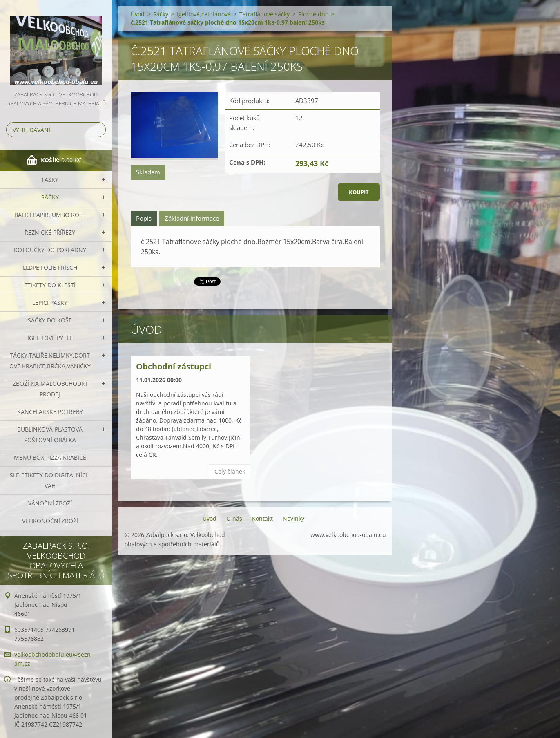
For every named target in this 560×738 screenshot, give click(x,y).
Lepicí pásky (50, 303)
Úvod (138, 14)
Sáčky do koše (50, 320)
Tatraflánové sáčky (264, 14)
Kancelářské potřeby (50, 412)
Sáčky (50, 197)
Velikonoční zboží (50, 521)
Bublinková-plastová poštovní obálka (50, 435)
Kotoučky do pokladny (50, 250)
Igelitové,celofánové (204, 14)
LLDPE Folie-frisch (50, 267)
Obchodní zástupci (174, 366)
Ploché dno (313, 14)
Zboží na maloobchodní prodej (50, 389)
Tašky (50, 180)
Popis (144, 218)
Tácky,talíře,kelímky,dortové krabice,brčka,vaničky (50, 361)
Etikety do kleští (50, 285)
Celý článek (230, 471)
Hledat (98, 130)
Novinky (293, 518)
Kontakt (262, 518)
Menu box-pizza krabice (50, 457)
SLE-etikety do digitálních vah (50, 480)
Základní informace (192, 218)
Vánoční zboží (50, 503)
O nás (234, 518)
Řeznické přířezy (50, 232)
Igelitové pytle (50, 338)
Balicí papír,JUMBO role (50, 215)
